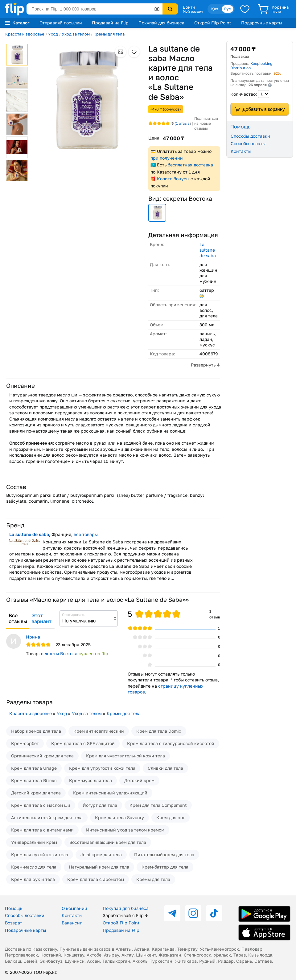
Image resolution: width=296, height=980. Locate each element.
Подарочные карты (262, 23)
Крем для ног (171, 817)
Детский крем (139, 780)
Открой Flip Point (213, 23)
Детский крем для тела (36, 793)
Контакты (241, 151)
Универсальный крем (34, 842)
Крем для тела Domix (159, 731)
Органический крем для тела (42, 756)
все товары (86, 534)
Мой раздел (193, 11)
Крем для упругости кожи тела (102, 768)
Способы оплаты (248, 143)
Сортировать (74, 615)
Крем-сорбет (25, 743)
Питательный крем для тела (164, 854)
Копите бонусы (173, 179)
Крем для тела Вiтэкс (34, 780)
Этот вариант (41, 618)
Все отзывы (18, 618)
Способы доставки (250, 136)
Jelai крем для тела (101, 854)
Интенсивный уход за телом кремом (125, 830)
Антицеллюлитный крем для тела (47, 817)
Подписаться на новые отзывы (206, 123)
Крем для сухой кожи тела (40, 854)
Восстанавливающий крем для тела (108, 842)
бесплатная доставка (190, 165)
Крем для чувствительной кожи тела (125, 756)
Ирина (33, 637)
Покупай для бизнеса (161, 23)
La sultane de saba (208, 250)
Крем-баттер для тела (165, 867)
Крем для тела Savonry (119, 817)
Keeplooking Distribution (251, 66)
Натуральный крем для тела (99, 867)
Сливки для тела (165, 768)
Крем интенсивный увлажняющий (110, 793)
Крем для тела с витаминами (42, 830)
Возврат (14, 923)
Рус (228, 9)
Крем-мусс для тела (90, 780)
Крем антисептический (99, 731)
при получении (167, 158)
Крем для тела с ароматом (96, 879)
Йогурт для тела (100, 805)
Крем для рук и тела (33, 879)
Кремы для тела (109, 34)
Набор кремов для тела (36, 731)
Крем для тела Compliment (158, 805)
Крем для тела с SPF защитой (83, 743)
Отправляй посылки (61, 23)
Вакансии (72, 923)
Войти (189, 7)
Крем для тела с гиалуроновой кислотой (171, 743)
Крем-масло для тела (34, 867)
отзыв (183, 123)
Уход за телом (76, 34)
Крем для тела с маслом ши (41, 805)
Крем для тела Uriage (34, 768)
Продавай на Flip (110, 23)
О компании (74, 908)
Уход (53, 34)
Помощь (14, 908)
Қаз (215, 9)
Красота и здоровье (25, 34)
